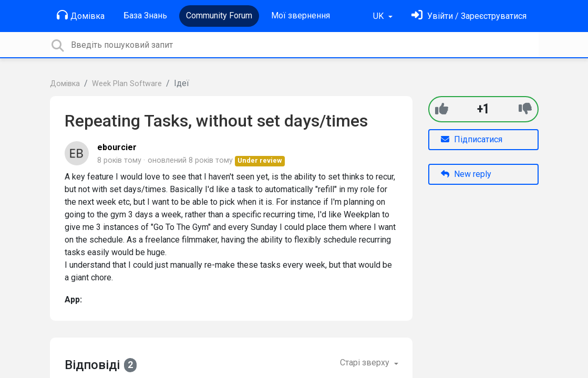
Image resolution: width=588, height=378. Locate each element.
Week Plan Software (127, 84)
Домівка (81, 15)
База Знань (145, 15)
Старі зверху (366, 363)
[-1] (525, 109)
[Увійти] (469, 16)
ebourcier (117, 147)
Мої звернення (301, 15)
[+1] (442, 109)
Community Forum (219, 15)
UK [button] (379, 16)
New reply (466, 174)
